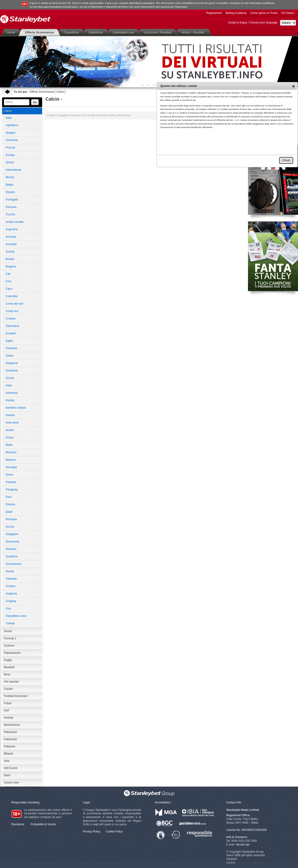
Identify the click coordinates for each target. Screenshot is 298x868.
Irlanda (10, 400)
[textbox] (17, 102)
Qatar (9, 512)
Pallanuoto (11, 739)
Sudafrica (12, 556)
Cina (9, 281)
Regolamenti (214, 13)
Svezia (10, 571)
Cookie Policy (114, 832)
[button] (293, 86)
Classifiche (72, 32)
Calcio (60, 92)
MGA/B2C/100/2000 (254, 830)
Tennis (8, 631)
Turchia (10, 214)
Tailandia (11, 579)
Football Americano (16, 696)
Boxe (7, 674)
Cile (8, 274)
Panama (11, 482)
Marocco (11, 452)
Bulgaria (11, 266)
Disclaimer (18, 824)
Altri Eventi (11, 768)
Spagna (11, 133)
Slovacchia (13, 542)
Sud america (14, 564)
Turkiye (10, 623)
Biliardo (9, 754)
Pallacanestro (12, 653)
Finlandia (12, 348)
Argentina (12, 229)
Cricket (8, 689)
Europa (10, 155)
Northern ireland (16, 408)
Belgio (10, 185)
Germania (12, 140)
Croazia (11, 319)
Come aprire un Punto (264, 13)
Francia (10, 148)
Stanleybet (25, 19)
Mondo (10, 177)
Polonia (10, 504)
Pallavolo (10, 746)
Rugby (8, 660)
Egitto (9, 341)
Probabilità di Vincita (43, 824)
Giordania (12, 371)
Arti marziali (11, 682)
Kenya (10, 437)
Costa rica (12, 311)
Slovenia (11, 549)
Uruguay (11, 601)
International (13, 170)
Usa (8, 608)
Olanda (10, 192)
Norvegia (11, 467)
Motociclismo (12, 725)
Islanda (10, 415)
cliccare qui (243, 845)
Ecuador (11, 333)
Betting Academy (236, 13)
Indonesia (12, 393)
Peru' (9, 497)
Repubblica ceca (16, 616)
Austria (10, 252)
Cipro (9, 289)
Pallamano (11, 732)
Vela (7, 761)
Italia (9, 118)
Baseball (9, 667)
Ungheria (12, 594)
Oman (10, 475)
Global (10, 162)
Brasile (10, 259)
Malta (9, 445)
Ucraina (11, 586)
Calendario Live (124, 32)
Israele (10, 430)
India (9, 385)
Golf (7, 710)
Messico (11, 460)
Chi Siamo (288, 13)
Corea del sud (15, 304)
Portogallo (12, 200)
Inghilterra (12, 125)
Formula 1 (10, 638)
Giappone (12, 363)
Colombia (12, 296)
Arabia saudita (15, 222)
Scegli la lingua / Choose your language (253, 23)
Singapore (12, 534)
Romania (11, 519)
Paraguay (12, 490)
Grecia (10, 378)
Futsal (8, 703)
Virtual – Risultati (194, 32)
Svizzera (11, 207)
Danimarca (13, 326)
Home (12, 32)
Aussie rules (12, 783)
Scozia (10, 527)
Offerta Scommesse (40, 32)
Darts (7, 775)
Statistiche (96, 32)
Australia (11, 244)
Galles (10, 356)
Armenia (11, 237)
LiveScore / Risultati (158, 32)
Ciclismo (9, 646)
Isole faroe (12, 423)
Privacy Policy (92, 832)
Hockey (9, 718)
